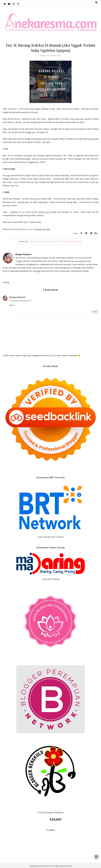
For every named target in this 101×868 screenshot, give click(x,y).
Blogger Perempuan (47, 241)
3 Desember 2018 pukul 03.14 (21, 301)
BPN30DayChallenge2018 (70, 241)
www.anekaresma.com (45, 866)
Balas (95, 312)
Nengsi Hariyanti (17, 297)
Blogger (33, 241)
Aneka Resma (67, 866)
